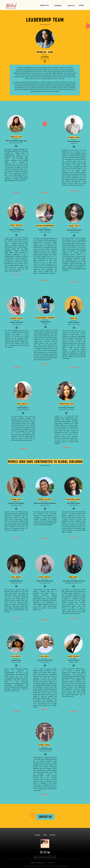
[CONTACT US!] (45, 817)
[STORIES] (58, 6)
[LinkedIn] (49, 852)
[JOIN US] (71, 6)
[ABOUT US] (44, 6)
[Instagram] (45, 61)
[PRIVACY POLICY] (51, 863)
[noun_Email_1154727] (45, 852)
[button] (81, 6)
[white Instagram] (41, 852)
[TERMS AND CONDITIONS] (37, 863)
